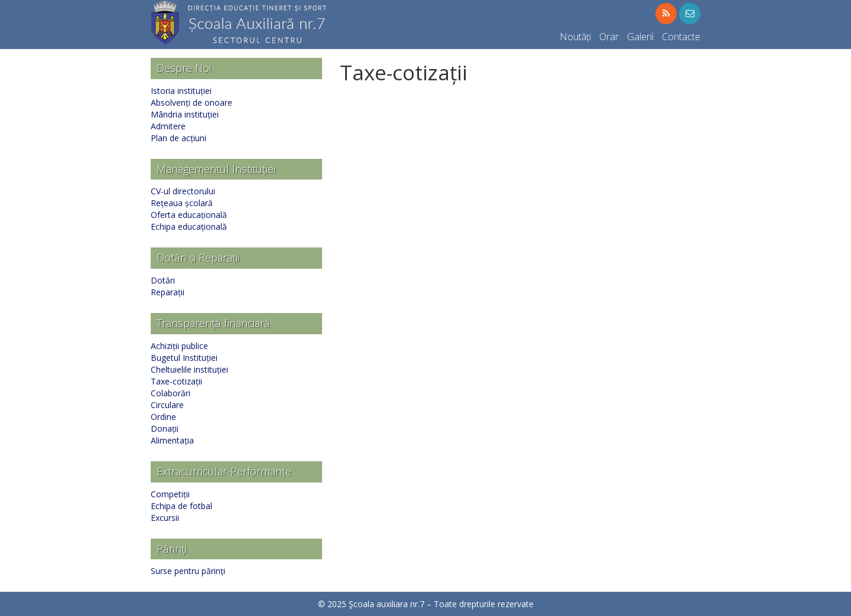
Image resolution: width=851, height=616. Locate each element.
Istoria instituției (181, 91)
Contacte (681, 37)
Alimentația (172, 440)
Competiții (170, 494)
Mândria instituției (185, 114)
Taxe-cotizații (176, 381)
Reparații (168, 292)
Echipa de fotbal (181, 506)
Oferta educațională (189, 215)
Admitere (168, 126)
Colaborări (170, 393)
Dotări (163, 280)
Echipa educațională (189, 226)
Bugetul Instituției (184, 358)
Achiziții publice (179, 346)
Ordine (163, 417)
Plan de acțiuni (178, 138)
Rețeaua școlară (182, 203)
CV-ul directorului (183, 191)
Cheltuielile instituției (189, 369)
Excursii (165, 518)
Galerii (640, 37)
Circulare (167, 405)
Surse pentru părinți (188, 571)
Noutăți (575, 37)
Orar (609, 37)
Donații (165, 428)
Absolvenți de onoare (191, 102)
